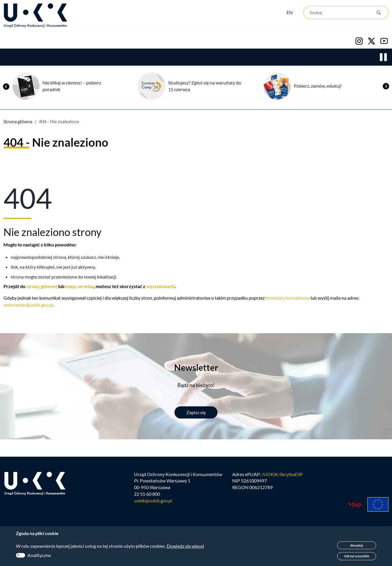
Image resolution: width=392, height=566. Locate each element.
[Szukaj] (346, 14)
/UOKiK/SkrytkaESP (282, 478)
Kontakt (239, 41)
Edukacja (155, 41)
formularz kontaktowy (288, 299)
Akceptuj (356, 545)
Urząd (10, 41)
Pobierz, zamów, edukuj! (318, 87)
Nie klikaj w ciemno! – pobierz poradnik (72, 87)
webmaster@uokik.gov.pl (28, 306)
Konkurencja (55, 41)
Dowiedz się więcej (185, 546)
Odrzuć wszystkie (357, 556)
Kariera (198, 41)
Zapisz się (196, 413)
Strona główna (18, 122)
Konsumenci (107, 41)
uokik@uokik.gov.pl (153, 504)
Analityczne (39, 555)
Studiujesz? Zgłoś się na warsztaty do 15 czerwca (205, 87)
